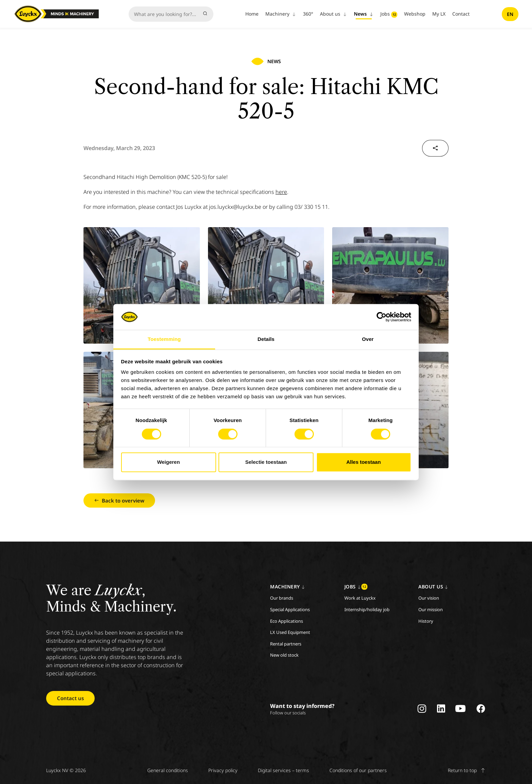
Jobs (389, 14)
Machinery (281, 14)
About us (334, 14)
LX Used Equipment (290, 632)
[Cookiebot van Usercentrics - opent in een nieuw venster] (382, 317)
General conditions (168, 770)
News (364, 14)
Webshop (415, 14)
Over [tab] (368, 339)
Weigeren (168, 462)
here (281, 192)
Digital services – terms (283, 770)
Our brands (282, 598)
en (510, 14)
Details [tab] (266, 339)
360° (308, 14)
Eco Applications (287, 621)
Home (252, 14)
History (426, 621)
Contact (461, 14)
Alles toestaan (364, 462)
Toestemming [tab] (164, 339)
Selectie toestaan (266, 462)
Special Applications (290, 609)
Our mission (431, 609)
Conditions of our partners (358, 770)
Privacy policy (223, 770)
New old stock (284, 655)
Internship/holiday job (367, 609)
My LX (439, 14)
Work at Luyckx (360, 598)
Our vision (429, 598)
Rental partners (286, 644)
